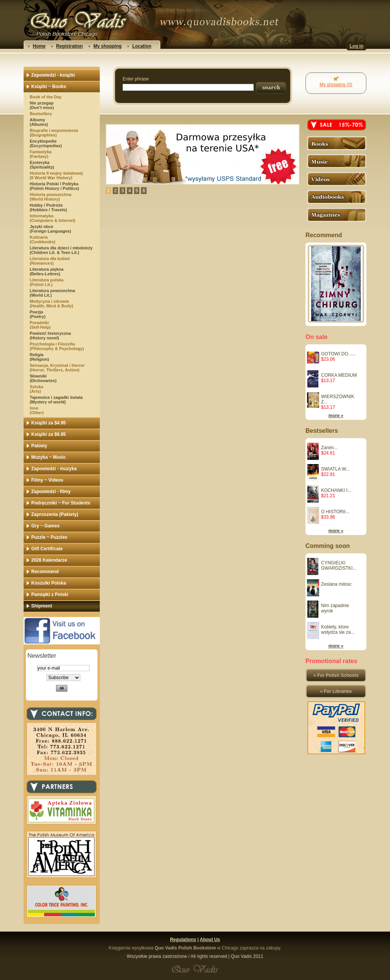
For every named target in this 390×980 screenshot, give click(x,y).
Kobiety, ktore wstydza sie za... (338, 630)
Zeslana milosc (336, 584)
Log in (356, 46)
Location (142, 46)
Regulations (183, 940)
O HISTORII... (335, 512)
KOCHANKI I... (336, 490)
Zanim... (329, 448)
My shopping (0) (336, 85)
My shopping (107, 46)
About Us (210, 940)
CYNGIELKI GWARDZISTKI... (339, 566)
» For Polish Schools (336, 675)
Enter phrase (136, 79)
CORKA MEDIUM (339, 375)
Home (39, 46)
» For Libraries (336, 691)
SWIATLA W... (335, 469)
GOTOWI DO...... (338, 354)
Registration (69, 46)
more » (336, 416)
